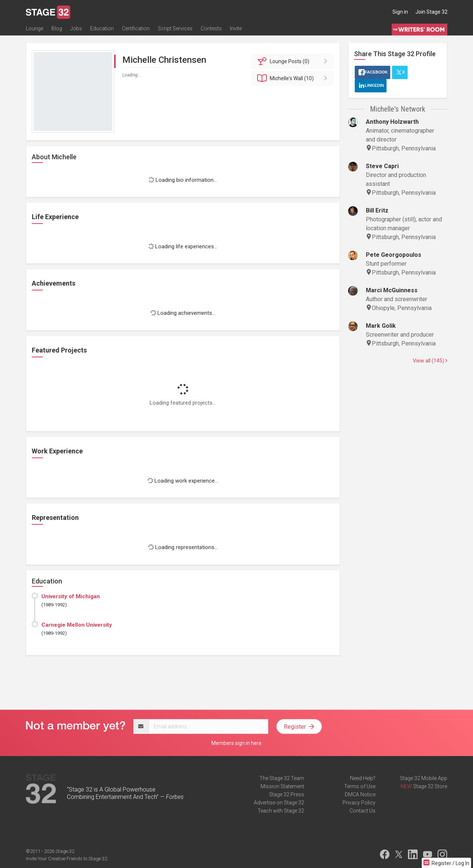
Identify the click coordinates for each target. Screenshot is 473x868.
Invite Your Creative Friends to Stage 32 (67, 859)
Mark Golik (381, 326)
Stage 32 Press (287, 794)
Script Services (175, 28)
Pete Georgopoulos (394, 255)
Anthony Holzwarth (392, 122)
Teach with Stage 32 (281, 811)
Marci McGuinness (392, 290)
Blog (57, 28)
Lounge (35, 28)
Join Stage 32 (431, 12)
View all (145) (430, 361)
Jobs (76, 28)
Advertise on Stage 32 (279, 803)
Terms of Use (360, 786)
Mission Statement (282, 786)
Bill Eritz (377, 210)
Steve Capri (382, 166)
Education (102, 28)
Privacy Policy (359, 803)
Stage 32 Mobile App (423, 778)
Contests (211, 28)
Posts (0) (294, 61)
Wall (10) (294, 78)
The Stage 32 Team (282, 778)
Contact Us (363, 811)
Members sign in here (236, 743)
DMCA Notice (360, 794)
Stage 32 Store (430, 786)
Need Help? (363, 778)
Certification (136, 28)
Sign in (400, 12)
